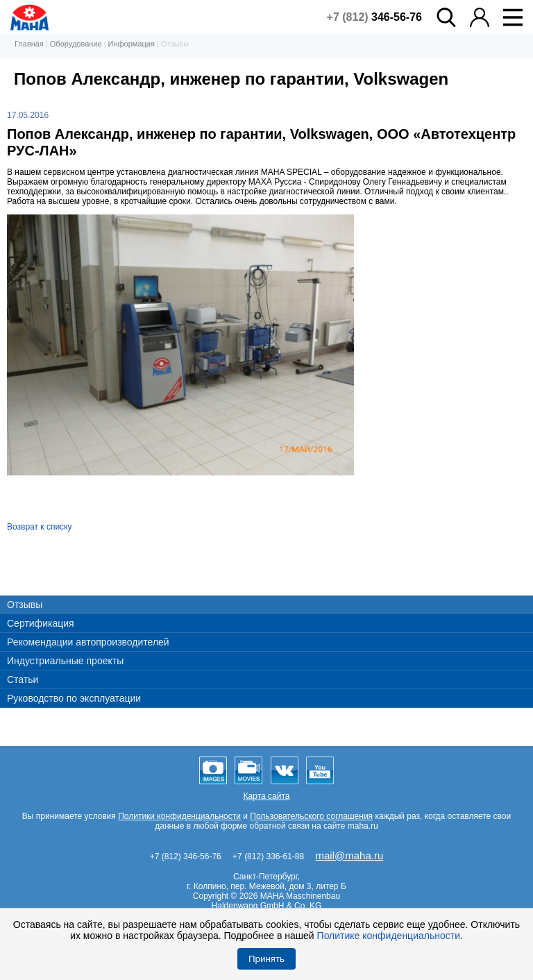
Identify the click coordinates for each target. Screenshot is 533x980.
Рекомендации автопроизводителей (88, 642)
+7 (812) (374, 17)
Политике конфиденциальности (389, 936)
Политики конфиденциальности (179, 816)
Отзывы (25, 605)
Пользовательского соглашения (311, 816)
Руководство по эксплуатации (74, 698)
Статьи (23, 679)
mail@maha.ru (350, 855)
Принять (266, 959)
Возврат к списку (40, 527)
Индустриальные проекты (65, 661)
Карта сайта (267, 796)
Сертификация (41, 623)
